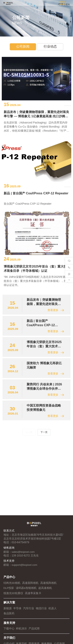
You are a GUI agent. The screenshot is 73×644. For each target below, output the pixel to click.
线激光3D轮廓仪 (13, 595)
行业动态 (50, 47)
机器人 (53, 611)
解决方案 (9, 605)
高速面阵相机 (30, 585)
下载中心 (9, 631)
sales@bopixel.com (24, 554)
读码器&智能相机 (26, 590)
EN (68, 4)
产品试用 (34, 631)
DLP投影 (9, 590)
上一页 (29, 461)
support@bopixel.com (25, 568)
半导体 (17, 611)
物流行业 (41, 611)
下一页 (44, 461)
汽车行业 (29, 611)
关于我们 (9, 640)
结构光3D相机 (12, 585)
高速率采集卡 (33, 595)
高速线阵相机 (48, 585)
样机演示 (21, 631)
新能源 (8, 611)
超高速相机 (45, 590)
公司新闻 (23, 47)
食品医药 (9, 616)
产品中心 (9, 580)
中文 (61, 4)
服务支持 (9, 625)
